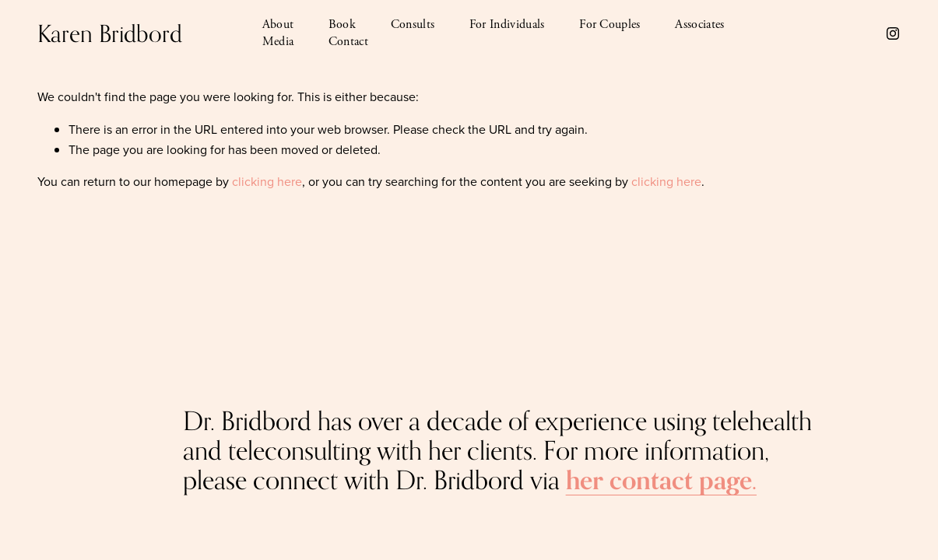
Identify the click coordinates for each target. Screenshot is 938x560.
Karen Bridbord (110, 33)
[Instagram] (893, 33)
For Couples (610, 24)
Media (278, 42)
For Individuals (507, 24)
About (278, 24)
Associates (699, 24)
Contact (348, 42)
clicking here (267, 181)
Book (342, 24)
